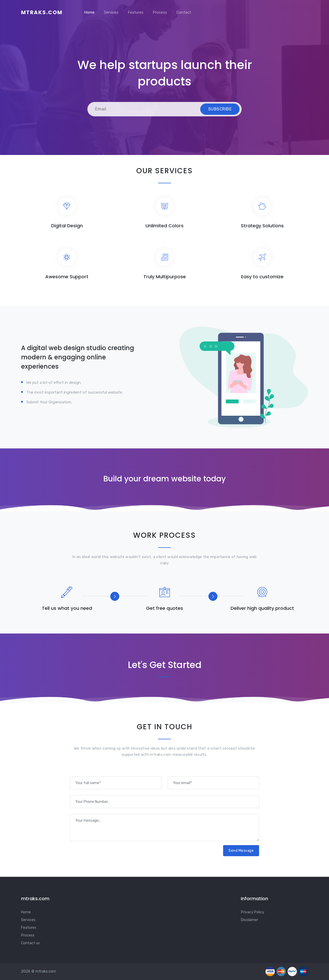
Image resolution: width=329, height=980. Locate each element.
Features (136, 12)
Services (111, 12)
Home (89, 12)
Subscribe (220, 109)
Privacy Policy (253, 912)
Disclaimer (249, 920)
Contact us (30, 943)
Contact (184, 12)
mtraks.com (42, 12)
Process (160, 12)
